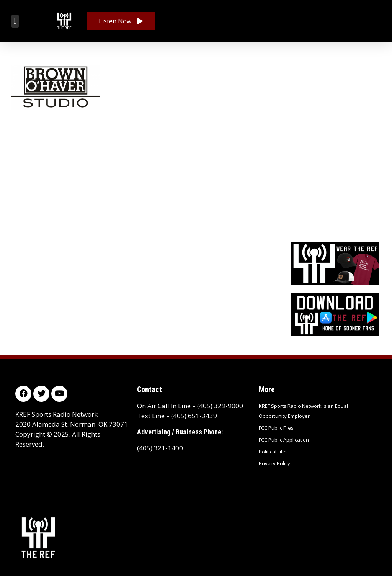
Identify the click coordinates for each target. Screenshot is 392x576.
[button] (15, 21)
